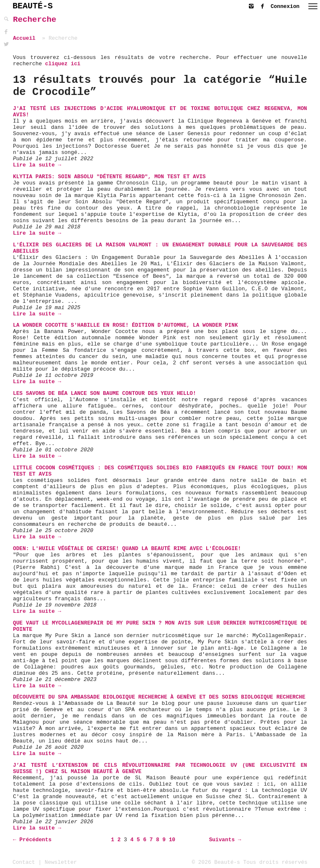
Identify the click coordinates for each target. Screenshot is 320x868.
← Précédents (32, 840)
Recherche (35, 20)
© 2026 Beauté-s (216, 862)
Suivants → (225, 840)
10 (172, 840)
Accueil (24, 38)
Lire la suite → (37, 165)
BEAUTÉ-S (33, 6)
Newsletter (61, 862)
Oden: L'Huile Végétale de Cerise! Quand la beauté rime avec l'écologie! (127, 549)
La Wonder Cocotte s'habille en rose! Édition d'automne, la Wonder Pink (125, 325)
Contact (24, 862)
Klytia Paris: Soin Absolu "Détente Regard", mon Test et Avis (109, 177)
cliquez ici (63, 64)
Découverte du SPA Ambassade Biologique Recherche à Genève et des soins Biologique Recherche (159, 697)
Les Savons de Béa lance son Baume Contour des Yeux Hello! (105, 393)
